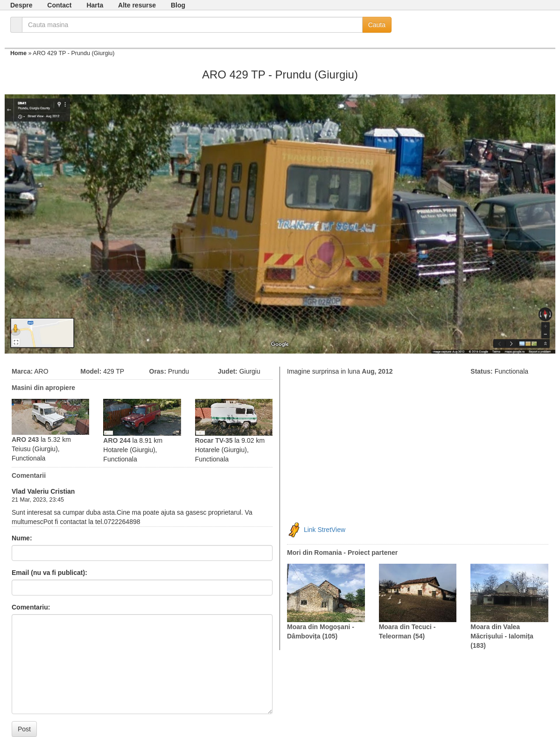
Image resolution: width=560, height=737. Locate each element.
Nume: (22, 538)
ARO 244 (117, 440)
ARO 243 (25, 439)
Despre (21, 5)
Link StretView (325, 530)
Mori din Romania (314, 553)
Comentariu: (31, 607)
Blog (178, 5)
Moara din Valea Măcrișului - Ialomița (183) (502, 636)
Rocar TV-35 (214, 440)
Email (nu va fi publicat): (49, 573)
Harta (95, 5)
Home (18, 53)
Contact (59, 5)
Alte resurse (137, 5)
